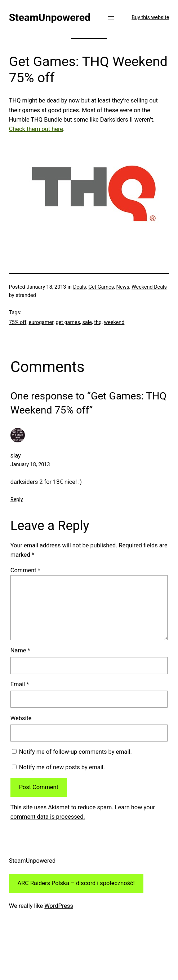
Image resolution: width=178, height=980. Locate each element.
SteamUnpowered (50, 17)
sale (87, 322)
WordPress (59, 906)
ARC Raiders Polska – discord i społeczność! (76, 883)
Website (21, 718)
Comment (25, 570)
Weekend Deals (149, 287)
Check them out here (36, 129)
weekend (114, 322)
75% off (18, 322)
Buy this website (150, 17)
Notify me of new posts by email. (62, 767)
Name (20, 650)
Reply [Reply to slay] (17, 500)
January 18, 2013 (30, 465)
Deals (80, 287)
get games (68, 322)
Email (20, 684)
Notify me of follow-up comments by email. (75, 752)
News (123, 287)
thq (98, 322)
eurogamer (41, 322)
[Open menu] (111, 18)
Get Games (101, 287)
